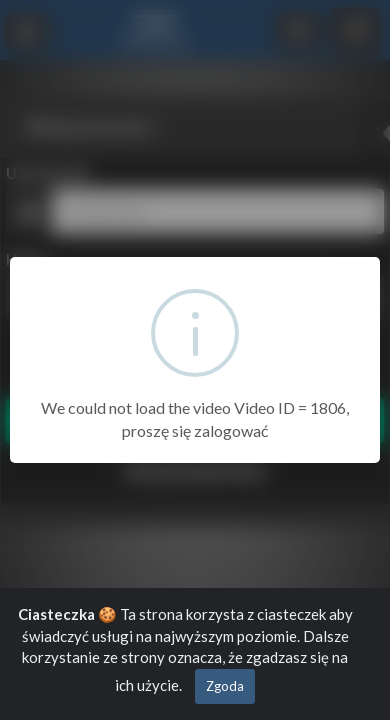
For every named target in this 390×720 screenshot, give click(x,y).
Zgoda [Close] (225, 686)
